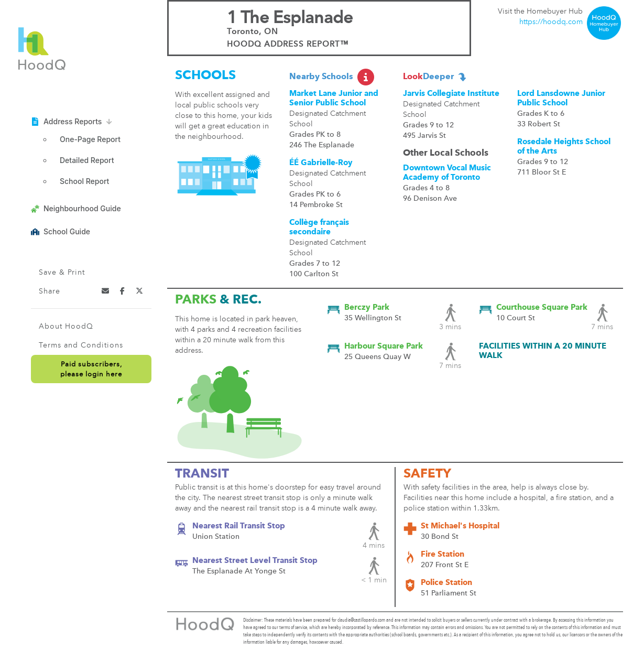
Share (50, 291)
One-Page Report (90, 139)
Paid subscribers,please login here (91, 370)
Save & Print (62, 273)
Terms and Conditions (81, 345)
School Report (84, 181)
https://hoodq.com (551, 22)
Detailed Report (87, 160)
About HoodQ (66, 327)
